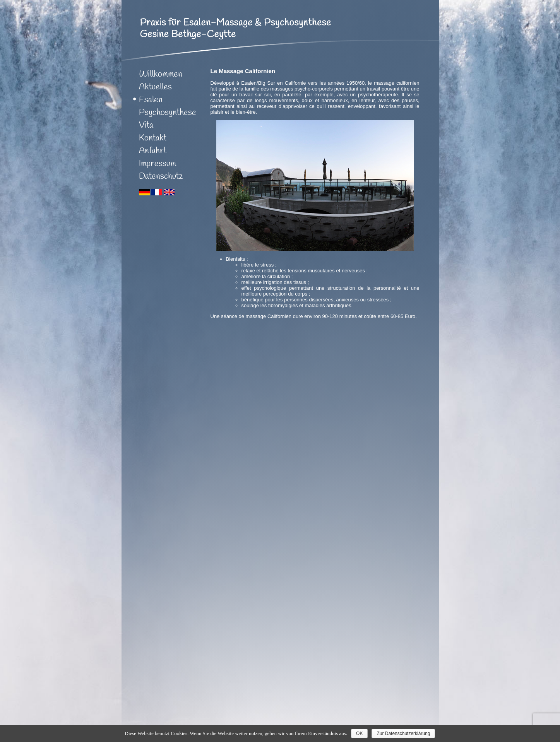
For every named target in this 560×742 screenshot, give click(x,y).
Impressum (158, 164)
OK (359, 733)
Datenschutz (161, 176)
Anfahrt (153, 151)
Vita (146, 125)
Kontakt (153, 138)
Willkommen (161, 74)
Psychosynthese (168, 113)
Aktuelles (155, 87)
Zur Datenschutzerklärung (403, 733)
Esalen (151, 100)
